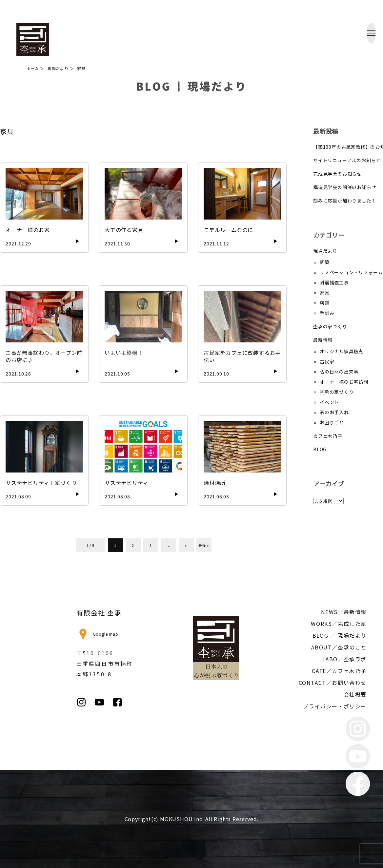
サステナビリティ (126, 483)
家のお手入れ (334, 412)
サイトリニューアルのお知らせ (347, 160)
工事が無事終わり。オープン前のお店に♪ (44, 356)
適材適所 (215, 483)
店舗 (325, 303)
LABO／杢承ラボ (344, 659)
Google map (97, 634)
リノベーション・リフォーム (351, 272)
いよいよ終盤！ (124, 353)
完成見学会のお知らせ (337, 174)
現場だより (325, 251)
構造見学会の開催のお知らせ (345, 187)
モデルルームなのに (228, 230)
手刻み (327, 313)
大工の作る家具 (124, 230)
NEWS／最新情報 (344, 612)
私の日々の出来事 (339, 372)
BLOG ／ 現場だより (340, 635)
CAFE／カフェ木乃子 (339, 671)
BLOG (320, 449)
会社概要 (355, 694)
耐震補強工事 (334, 282)
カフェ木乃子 (328, 436)
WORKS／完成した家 (339, 624)
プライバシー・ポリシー (335, 706)
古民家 (327, 361)
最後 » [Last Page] (204, 545)
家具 (325, 293)
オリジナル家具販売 (342, 351)
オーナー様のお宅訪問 (344, 382)
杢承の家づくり (330, 326)
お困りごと (332, 422)
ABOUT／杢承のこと (339, 647)
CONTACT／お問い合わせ (333, 683)
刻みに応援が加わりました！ (345, 201)
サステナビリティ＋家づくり (41, 483)
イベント (329, 402)
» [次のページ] (186, 545)
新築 (325, 262)
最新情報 (323, 340)
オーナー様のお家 (28, 230)
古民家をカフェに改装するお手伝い (242, 356)
